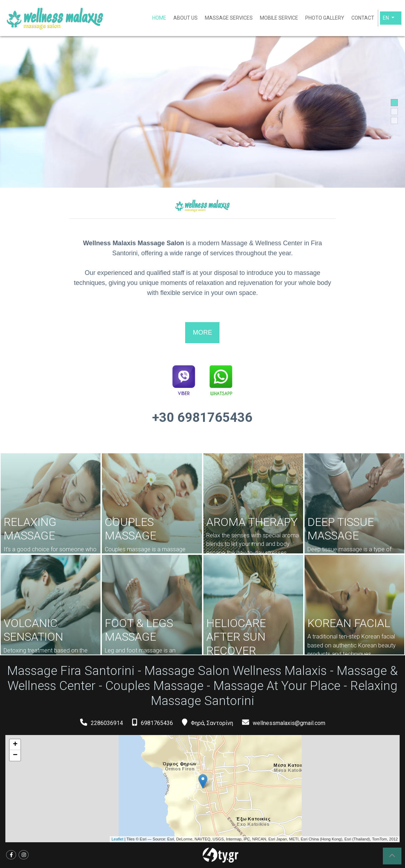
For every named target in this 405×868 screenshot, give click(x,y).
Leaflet (117, 839)
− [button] (15, 755)
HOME (159, 18)
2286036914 (107, 723)
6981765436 (157, 723)
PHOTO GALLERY (325, 18)
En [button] (386, 18)
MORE (202, 332)
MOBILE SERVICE (279, 18)
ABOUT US (186, 18)
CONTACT (363, 18)
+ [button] (15, 744)
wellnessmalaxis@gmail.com (289, 723)
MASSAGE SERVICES (229, 18)
